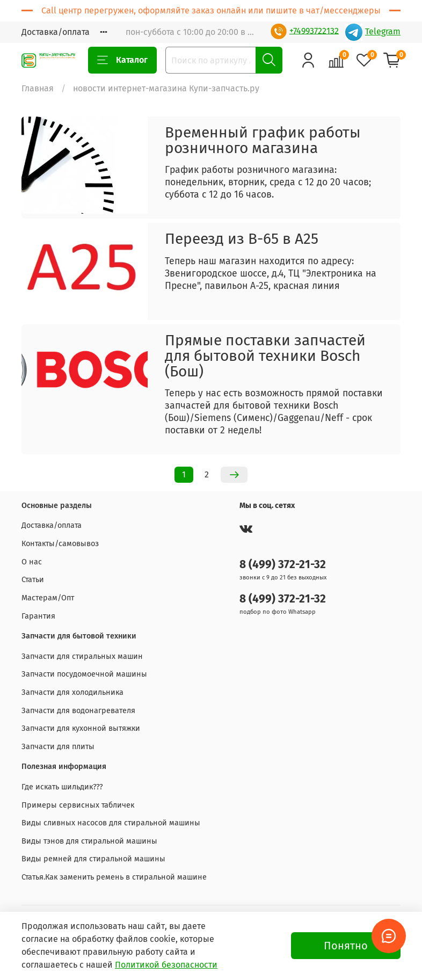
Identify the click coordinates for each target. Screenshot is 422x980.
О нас (32, 562)
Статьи (33, 580)
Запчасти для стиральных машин (82, 656)
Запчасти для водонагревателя (78, 711)
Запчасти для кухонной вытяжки (81, 728)
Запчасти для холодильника (72, 692)
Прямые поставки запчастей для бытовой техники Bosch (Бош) (265, 356)
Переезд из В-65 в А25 (242, 239)
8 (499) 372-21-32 (283, 565)
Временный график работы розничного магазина (263, 140)
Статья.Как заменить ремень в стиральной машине (114, 877)
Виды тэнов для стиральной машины (89, 841)
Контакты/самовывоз (60, 544)
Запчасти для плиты (58, 747)
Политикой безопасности (166, 965)
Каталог (122, 60)
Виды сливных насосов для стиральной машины (111, 823)
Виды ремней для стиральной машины (93, 859)
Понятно (346, 946)
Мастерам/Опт (48, 598)
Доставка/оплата (56, 32)
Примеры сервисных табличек (78, 805)
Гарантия (38, 616)
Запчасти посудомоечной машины (84, 674)
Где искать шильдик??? (62, 787)
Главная (38, 88)
